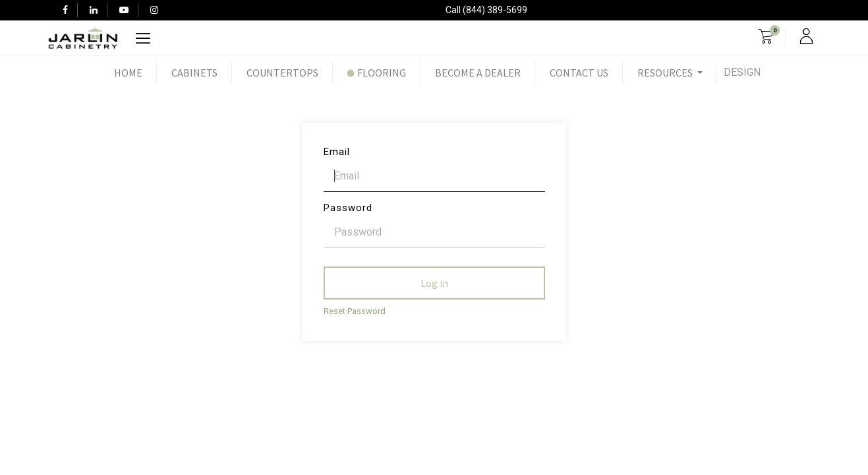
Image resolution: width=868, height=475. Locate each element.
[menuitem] (128, 73)
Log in (434, 283)
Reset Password (355, 311)
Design (742, 72)
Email (337, 152)
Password (348, 208)
